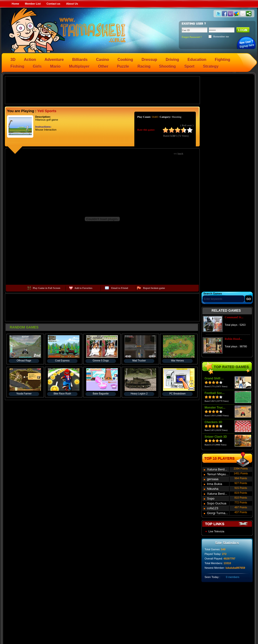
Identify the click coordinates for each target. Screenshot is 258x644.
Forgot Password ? (192, 37)
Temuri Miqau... (218, 474)
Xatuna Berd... (217, 469)
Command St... (234, 317)
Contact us (53, 4)
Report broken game (154, 288)
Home (15, 4)
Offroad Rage (24, 361)
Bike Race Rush (62, 394)
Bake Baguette (101, 394)
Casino (103, 60)
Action (30, 60)
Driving (172, 60)
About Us (72, 4)
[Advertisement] (103, 90)
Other (103, 66)
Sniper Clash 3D (216, 437)
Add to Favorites (83, 288)
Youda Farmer (24, 394)
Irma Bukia (215, 484)
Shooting (167, 66)
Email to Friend (120, 288)
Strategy (211, 66)
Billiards (80, 60)
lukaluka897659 (235, 568)
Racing (144, 66)
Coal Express (62, 361)
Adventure (54, 60)
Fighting (222, 60)
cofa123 (213, 508)
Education (197, 60)
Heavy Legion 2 (139, 394)
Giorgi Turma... (217, 513)
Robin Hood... (233, 339)
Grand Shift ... (214, 378)
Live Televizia (216, 531)
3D (13, 60)
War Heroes (177, 361)
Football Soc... (215, 393)
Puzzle (123, 66)
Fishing (17, 66)
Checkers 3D (213, 422)
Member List (33, 4)
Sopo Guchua (217, 503)
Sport (189, 66)
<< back (178, 154)
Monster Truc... (215, 408)
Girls (37, 66)
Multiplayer (79, 66)
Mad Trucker (139, 361)
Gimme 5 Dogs (101, 361)
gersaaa (213, 479)
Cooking (125, 60)
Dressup (149, 60)
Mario (55, 66)
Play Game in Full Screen (47, 288)
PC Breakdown (177, 394)
